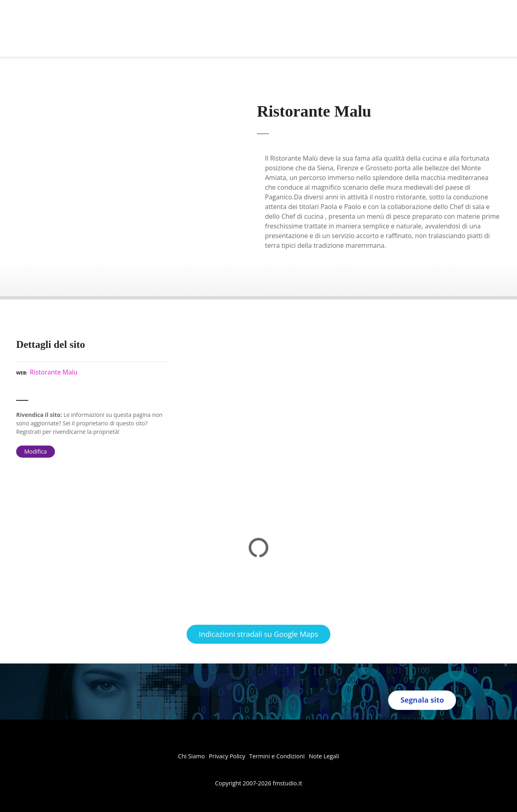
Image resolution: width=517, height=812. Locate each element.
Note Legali (324, 756)
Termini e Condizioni (277, 756)
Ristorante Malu (54, 372)
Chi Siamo (191, 756)
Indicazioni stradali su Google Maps (258, 634)
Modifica (36, 451)
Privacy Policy (227, 756)
